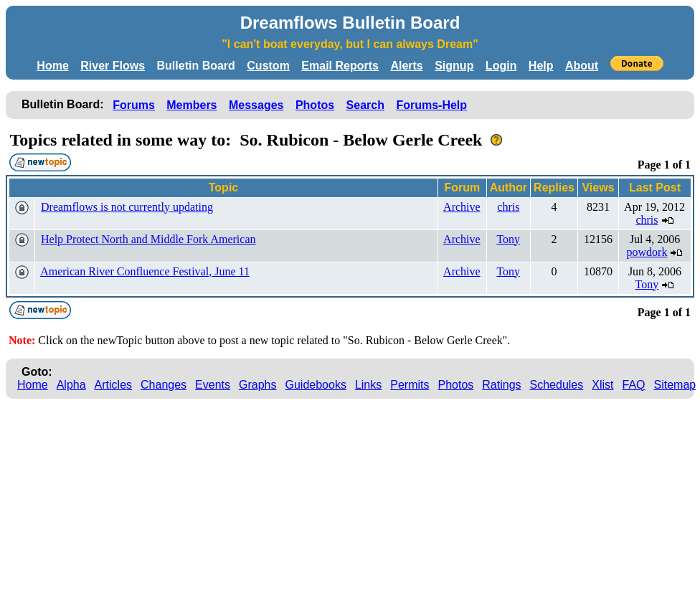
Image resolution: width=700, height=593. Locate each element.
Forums (134, 105)
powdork (647, 252)
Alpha (71, 385)
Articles (113, 385)
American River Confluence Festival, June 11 (145, 271)
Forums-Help (431, 105)
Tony (508, 239)
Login (501, 66)
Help (541, 66)
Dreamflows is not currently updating (127, 207)
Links (368, 385)
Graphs (257, 385)
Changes (164, 385)
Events (213, 385)
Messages (256, 105)
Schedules (557, 385)
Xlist (602, 385)
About (582, 66)
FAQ (634, 385)
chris (508, 207)
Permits (410, 385)
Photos (315, 105)
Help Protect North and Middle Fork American (148, 239)
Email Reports (340, 66)
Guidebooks (316, 385)
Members (191, 105)
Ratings (501, 385)
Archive (462, 207)
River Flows (113, 66)
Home (52, 66)
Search (365, 105)
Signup (454, 66)
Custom (268, 66)
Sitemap (675, 385)
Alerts (406, 66)
